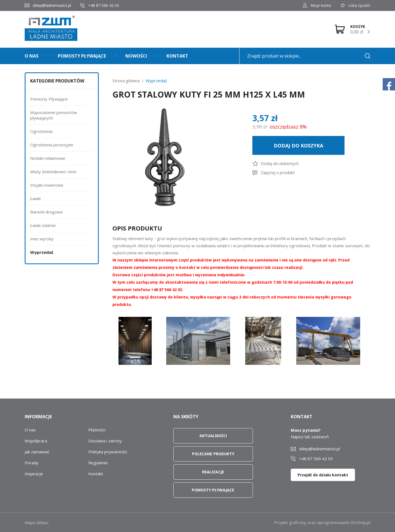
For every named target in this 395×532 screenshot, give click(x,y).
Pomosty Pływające (49, 99)
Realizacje (213, 472)
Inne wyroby (42, 239)
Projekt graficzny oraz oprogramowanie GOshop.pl (322, 522)
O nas (32, 56)
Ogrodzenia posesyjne (52, 145)
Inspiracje (34, 474)
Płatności (97, 430)
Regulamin (98, 463)
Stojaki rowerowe (47, 185)
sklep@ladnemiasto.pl (52, 5)
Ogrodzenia (41, 131)
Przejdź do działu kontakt (323, 475)
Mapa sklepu (36, 522)
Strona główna (126, 81)
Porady (32, 463)
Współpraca (36, 441)
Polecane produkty (213, 454)
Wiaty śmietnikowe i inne (53, 172)
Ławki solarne (43, 225)
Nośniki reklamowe (48, 158)
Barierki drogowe (46, 212)
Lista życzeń (359, 5)
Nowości (136, 56)
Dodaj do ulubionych (280, 163)
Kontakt (177, 56)
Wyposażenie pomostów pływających (54, 115)
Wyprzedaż (42, 252)
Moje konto (321, 5)
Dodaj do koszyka (298, 146)
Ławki (35, 198)
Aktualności (213, 436)
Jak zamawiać (37, 452)
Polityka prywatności (108, 452)
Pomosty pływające (82, 56)
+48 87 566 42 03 (104, 5)
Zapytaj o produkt (278, 172)
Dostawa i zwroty (105, 441)
